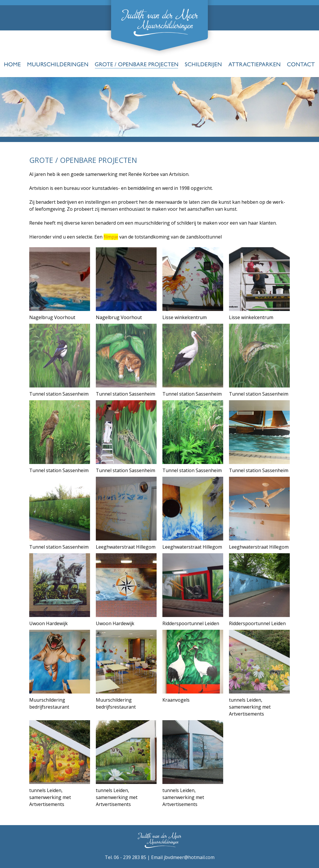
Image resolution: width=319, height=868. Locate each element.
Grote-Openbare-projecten (136, 65)
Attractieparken (254, 65)
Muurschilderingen (58, 65)
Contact (301, 65)
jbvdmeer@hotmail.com (189, 857)
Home (12, 65)
